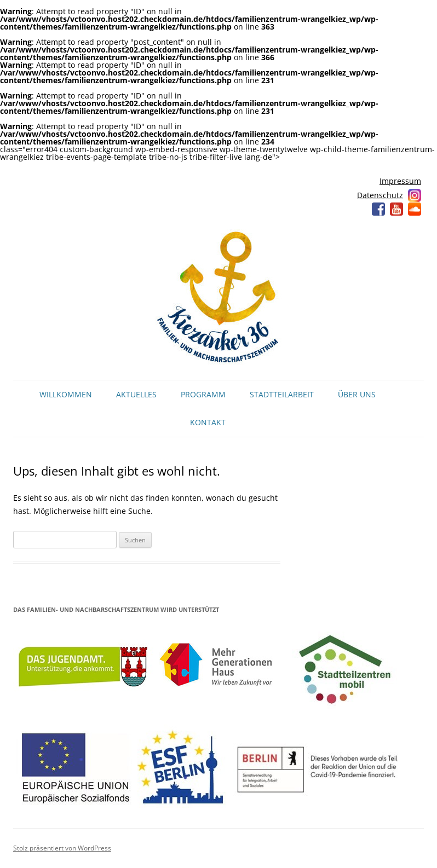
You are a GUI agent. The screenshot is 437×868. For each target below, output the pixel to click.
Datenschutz (380, 195)
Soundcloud (415, 209)
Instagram (415, 195)
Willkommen (66, 394)
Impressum (400, 181)
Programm (203, 394)
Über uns (357, 394)
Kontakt (208, 422)
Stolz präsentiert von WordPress (62, 848)
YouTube (396, 209)
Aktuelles (136, 394)
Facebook (378, 209)
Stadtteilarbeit (282, 394)
